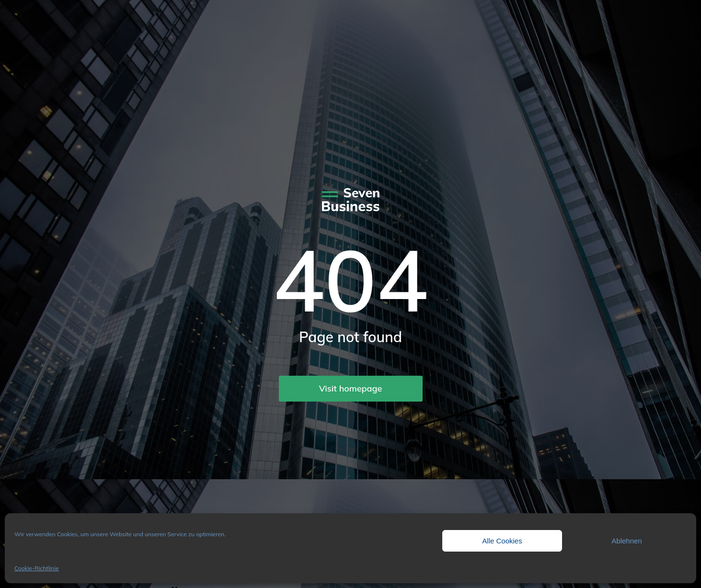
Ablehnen (626, 541)
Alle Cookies (502, 541)
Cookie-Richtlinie (37, 568)
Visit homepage (351, 388)
